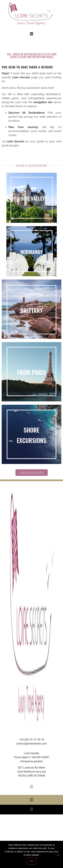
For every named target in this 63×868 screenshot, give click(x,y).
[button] (31, 34)
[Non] (58, 854)
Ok (31, 861)
